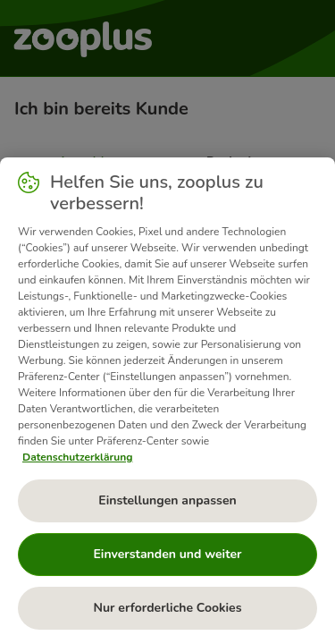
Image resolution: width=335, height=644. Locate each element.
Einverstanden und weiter (167, 554)
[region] (167, 401)
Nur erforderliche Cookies (167, 608)
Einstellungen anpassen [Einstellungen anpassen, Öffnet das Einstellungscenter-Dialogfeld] (167, 500)
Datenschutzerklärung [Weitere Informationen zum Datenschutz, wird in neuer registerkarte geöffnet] (77, 457)
